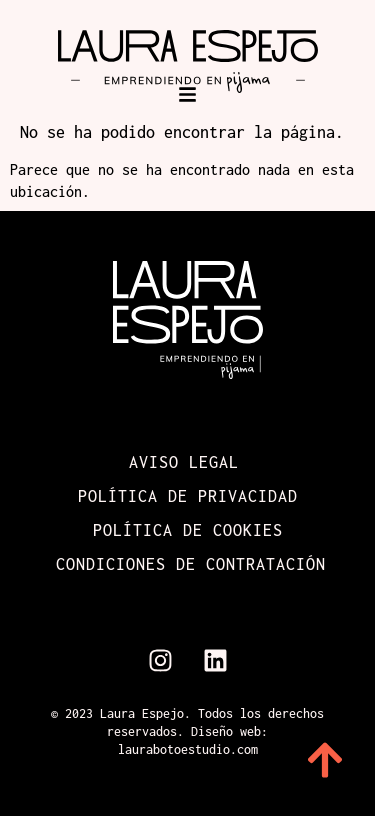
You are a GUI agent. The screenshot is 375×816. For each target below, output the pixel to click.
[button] (187, 94)
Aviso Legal (184, 462)
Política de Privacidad (188, 496)
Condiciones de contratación (191, 564)
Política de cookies (188, 530)
